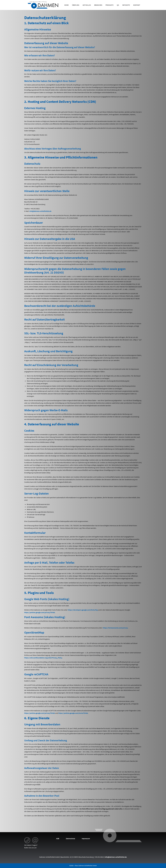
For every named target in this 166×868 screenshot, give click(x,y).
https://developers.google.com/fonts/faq (83, 610)
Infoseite (126, 5)
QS (118, 5)
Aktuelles (87, 5)
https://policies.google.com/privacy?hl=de (40, 612)
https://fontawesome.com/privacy (115, 628)
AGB (58, 839)
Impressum (86, 839)
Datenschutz (70, 839)
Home (66, 5)
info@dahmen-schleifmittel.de (40, 211)
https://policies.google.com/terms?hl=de (73, 713)
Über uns (76, 5)
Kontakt (137, 5)
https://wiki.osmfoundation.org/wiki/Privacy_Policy (43, 658)
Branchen (98, 5)
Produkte (109, 5)
